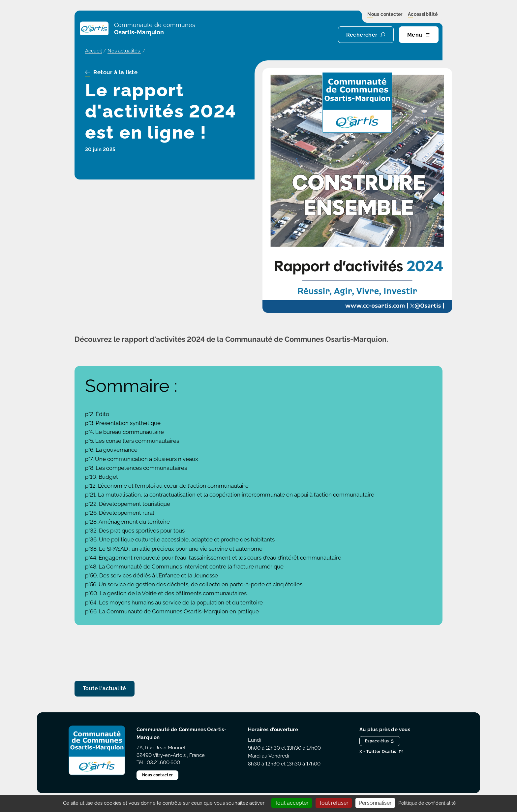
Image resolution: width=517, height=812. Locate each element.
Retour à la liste (111, 73)
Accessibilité (423, 15)
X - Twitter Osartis (381, 752)
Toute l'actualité (105, 688)
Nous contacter (385, 15)
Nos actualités (124, 51)
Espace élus (380, 741)
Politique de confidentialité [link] (427, 803)
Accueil (93, 51)
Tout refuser (334, 803)
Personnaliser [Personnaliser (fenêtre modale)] (375, 803)
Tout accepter (292, 803)
